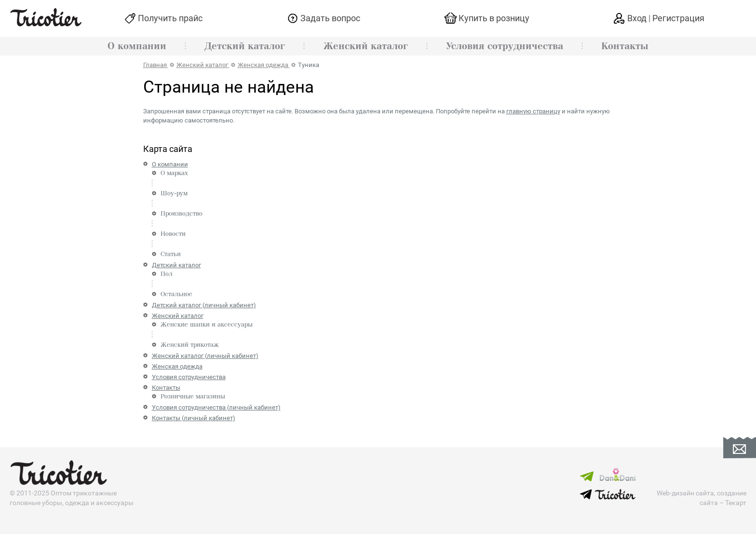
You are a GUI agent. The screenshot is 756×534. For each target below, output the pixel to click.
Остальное (176, 294)
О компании (137, 46)
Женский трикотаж (190, 345)
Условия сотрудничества (505, 46)
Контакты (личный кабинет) (194, 418)
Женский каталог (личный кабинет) (205, 356)
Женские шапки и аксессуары (207, 325)
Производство (182, 214)
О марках (174, 173)
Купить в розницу (494, 18)
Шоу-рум (174, 193)
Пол (167, 274)
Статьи (171, 254)
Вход (638, 18)
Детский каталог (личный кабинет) (204, 305)
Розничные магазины (193, 397)
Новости (173, 234)
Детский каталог (245, 46)
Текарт (736, 503)
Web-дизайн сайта (685, 493)
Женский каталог (366, 46)
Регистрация (678, 18)
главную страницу (533, 111)
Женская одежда (177, 366)
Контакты (625, 46)
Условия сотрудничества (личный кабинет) (216, 407)
